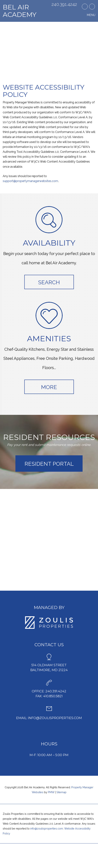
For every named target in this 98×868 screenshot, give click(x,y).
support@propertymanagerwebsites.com (30, 181)
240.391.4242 (64, 4)
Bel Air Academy (20, 11)
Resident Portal (49, 464)
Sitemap (61, 792)
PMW (51, 792)
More (49, 387)
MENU (91, 15)
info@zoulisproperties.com (55, 718)
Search (49, 282)
